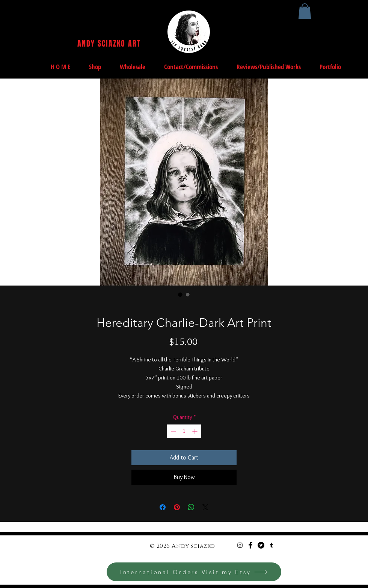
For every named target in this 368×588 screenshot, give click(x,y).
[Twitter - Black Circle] (261, 545)
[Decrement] (173, 431)
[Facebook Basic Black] (250, 545)
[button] (305, 11)
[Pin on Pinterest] (177, 507)
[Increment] (195, 431)
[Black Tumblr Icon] (271, 545)
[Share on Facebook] (163, 507)
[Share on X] (205, 507)
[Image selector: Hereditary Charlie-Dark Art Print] (180, 295)
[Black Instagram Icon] (240, 545)
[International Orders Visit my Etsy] (194, 572)
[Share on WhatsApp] (191, 507)
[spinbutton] (184, 431)
